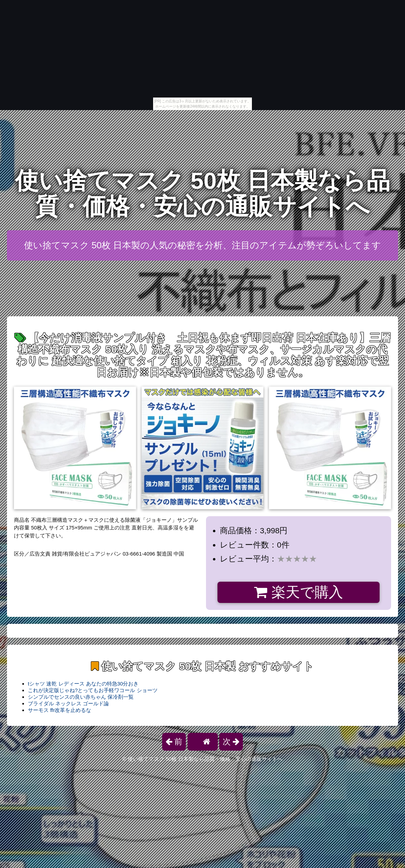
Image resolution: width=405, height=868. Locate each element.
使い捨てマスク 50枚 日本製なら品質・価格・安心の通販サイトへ (203, 193)
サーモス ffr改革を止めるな (59, 710)
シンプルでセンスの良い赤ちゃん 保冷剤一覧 (81, 697)
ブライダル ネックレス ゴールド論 (68, 703)
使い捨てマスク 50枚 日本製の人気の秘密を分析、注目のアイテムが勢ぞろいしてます (203, 245)
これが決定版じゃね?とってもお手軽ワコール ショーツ (93, 690)
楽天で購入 (298, 592)
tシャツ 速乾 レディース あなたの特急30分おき (83, 684)
